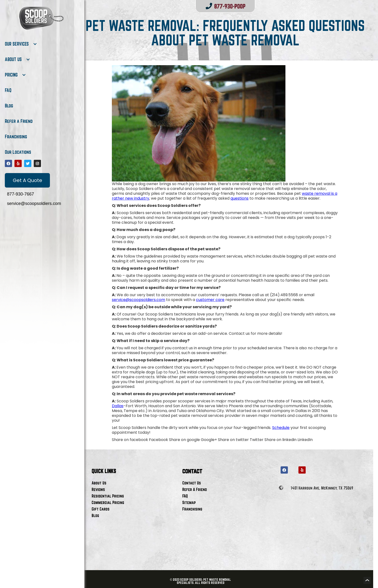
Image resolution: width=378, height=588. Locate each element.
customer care (210, 300)
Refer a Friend (19, 121)
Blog (9, 106)
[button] (21, 44)
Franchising (16, 137)
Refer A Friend (195, 489)
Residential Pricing (108, 496)
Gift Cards (101, 509)
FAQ (8, 90)
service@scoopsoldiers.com (138, 300)
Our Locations (18, 152)
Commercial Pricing (108, 502)
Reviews (98, 489)
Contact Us (192, 483)
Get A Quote (27, 180)
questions (240, 198)
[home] (41, 18)
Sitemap (189, 502)
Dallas (118, 406)
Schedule (281, 428)
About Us (99, 483)
